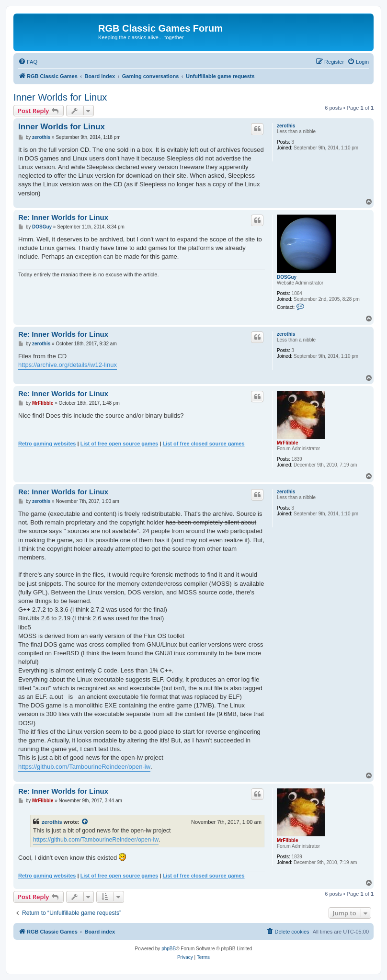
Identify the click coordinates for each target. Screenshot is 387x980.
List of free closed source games (203, 444)
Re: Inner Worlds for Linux (63, 217)
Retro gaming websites (47, 444)
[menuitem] (28, 62)
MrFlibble (287, 443)
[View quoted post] (85, 822)
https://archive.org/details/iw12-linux (68, 365)
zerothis (286, 126)
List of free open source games (120, 444)
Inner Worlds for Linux (60, 97)
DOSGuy (287, 277)
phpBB (169, 949)
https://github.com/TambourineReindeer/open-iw (84, 767)
